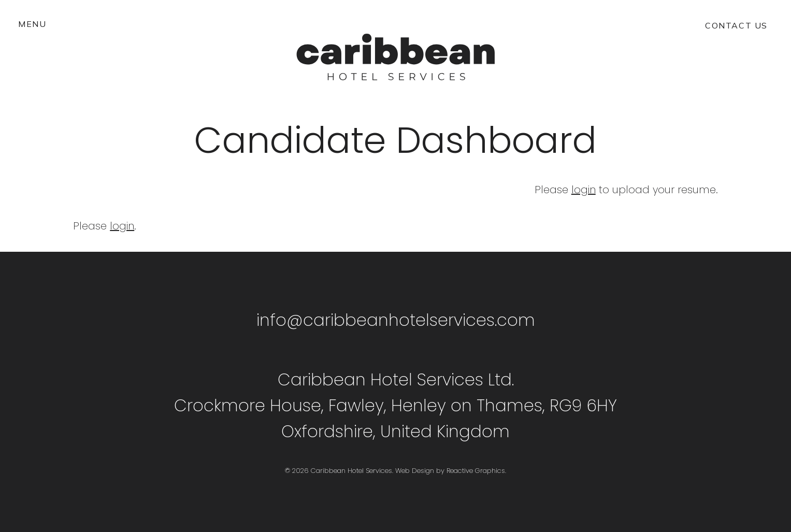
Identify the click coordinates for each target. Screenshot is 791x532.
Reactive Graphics (476, 471)
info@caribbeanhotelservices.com (396, 320)
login (584, 190)
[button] (32, 24)
